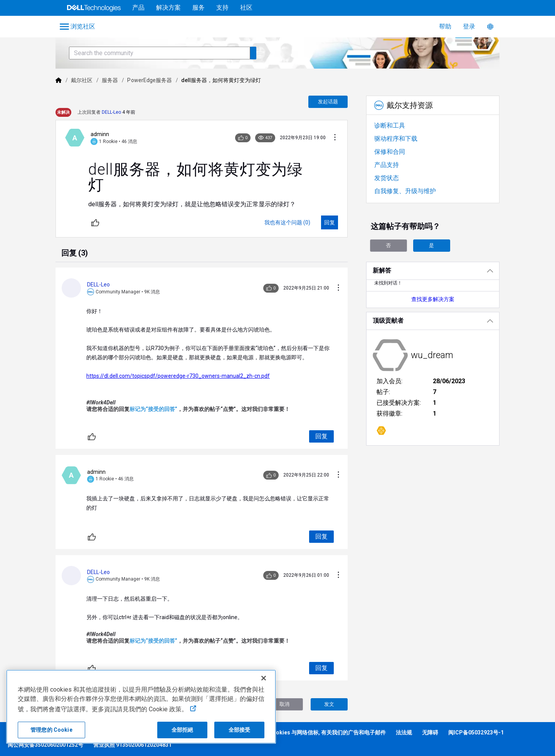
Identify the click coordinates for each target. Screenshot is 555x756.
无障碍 (430, 732)
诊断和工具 (390, 125)
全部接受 (240, 730)
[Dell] (59, 80)
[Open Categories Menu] (78, 27)
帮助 (445, 26)
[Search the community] (160, 53)
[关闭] (264, 678)
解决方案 (168, 8)
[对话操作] (335, 138)
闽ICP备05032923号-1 (476, 732)
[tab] (75, 254)
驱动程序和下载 (396, 139)
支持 (222, 8)
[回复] (330, 222)
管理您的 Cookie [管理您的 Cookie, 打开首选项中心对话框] (51, 730)
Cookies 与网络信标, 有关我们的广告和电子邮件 (327, 732)
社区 (246, 8)
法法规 (404, 732)
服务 (198, 8)
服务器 (110, 80)
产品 (138, 8)
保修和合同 (390, 152)
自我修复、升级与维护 (405, 191)
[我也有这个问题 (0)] (287, 222)
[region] (141, 707)
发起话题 (328, 102)
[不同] (95, 222)
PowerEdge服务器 (150, 80)
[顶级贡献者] (433, 321)
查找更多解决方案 (433, 299)
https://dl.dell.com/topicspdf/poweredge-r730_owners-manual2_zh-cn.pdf (178, 376)
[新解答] (433, 271)
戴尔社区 (82, 80)
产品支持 (387, 165)
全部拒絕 (182, 730)
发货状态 (387, 178)
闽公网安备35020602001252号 (45, 745)
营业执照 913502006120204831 (132, 745)
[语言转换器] (490, 27)
